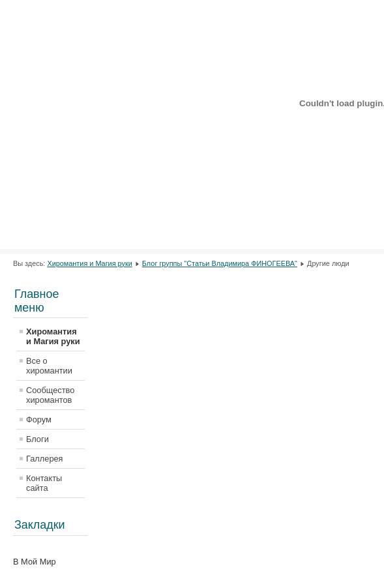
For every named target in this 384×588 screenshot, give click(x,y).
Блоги (37, 439)
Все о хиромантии (49, 366)
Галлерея (45, 459)
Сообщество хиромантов (50, 395)
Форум (39, 419)
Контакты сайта (44, 483)
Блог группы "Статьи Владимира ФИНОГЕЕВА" (220, 263)
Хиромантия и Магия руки (89, 263)
